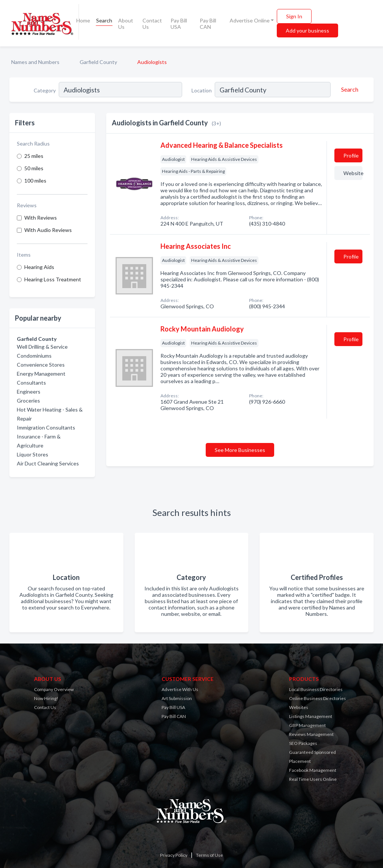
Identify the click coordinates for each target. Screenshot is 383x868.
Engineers (29, 392)
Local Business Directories (316, 689)
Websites (299, 707)
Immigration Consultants (46, 427)
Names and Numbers (35, 62)
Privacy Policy (174, 855)
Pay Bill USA (179, 24)
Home (83, 20)
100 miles (35, 181)
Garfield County (98, 62)
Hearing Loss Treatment (53, 279)
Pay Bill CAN (208, 24)
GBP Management (307, 725)
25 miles (34, 156)
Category (45, 90)
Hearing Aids (39, 267)
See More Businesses (240, 450)
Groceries (28, 401)
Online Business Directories (318, 698)
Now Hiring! (46, 698)
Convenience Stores (41, 365)
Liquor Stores (33, 454)
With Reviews (41, 218)
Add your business (307, 30)
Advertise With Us (180, 689)
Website (353, 173)
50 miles (34, 168)
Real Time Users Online (313, 779)
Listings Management (311, 716)
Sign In (294, 16)
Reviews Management (311, 734)
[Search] (349, 89)
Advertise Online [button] (250, 20)
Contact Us (152, 24)
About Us (126, 24)
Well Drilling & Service (42, 347)
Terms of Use (209, 855)
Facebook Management (313, 770)
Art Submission (177, 698)
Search (104, 20)
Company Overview (54, 689)
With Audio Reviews (48, 230)
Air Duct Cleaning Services (48, 463)
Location (202, 90)
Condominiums (34, 356)
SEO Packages (303, 743)
